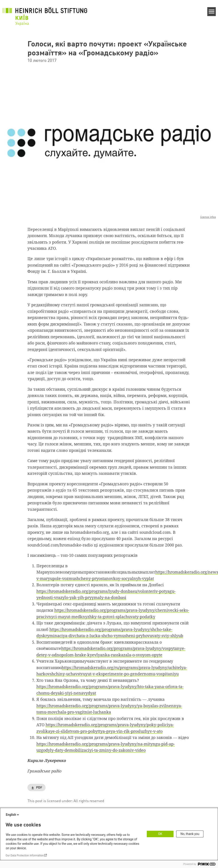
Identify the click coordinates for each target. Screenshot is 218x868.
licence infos (208, 217)
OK (160, 834)
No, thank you (190, 834)
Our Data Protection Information (25, 855)
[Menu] (212, 12)
